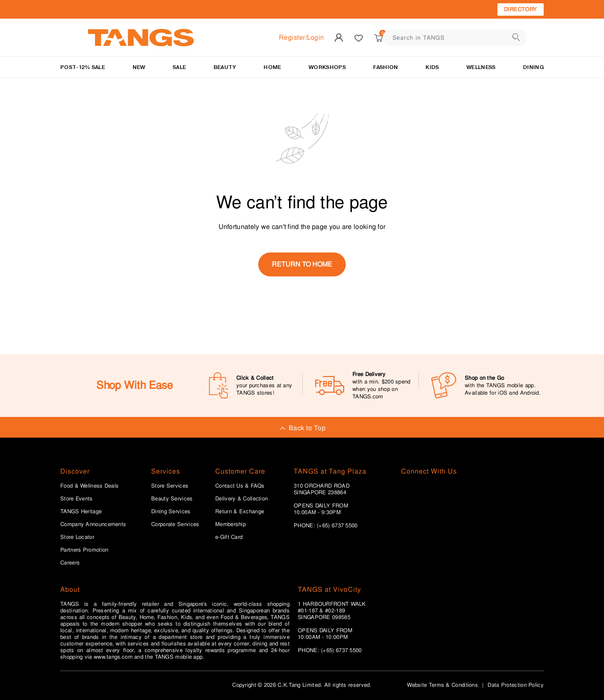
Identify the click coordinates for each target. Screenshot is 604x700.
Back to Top (302, 428)
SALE (179, 67)
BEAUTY (225, 67)
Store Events (77, 499)
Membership (231, 524)
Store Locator (77, 537)
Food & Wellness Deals (89, 486)
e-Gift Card (229, 537)
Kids (432, 67)
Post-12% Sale (83, 67)
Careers (70, 563)
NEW (139, 67)
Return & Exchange (240, 512)
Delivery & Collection (241, 499)
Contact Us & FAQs (240, 486)
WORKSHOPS (327, 67)
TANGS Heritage (81, 512)
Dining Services (171, 512)
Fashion (385, 67)
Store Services (170, 486)
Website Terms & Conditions (442, 685)
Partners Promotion (84, 550)
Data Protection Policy (516, 685)
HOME (272, 67)
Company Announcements (93, 524)
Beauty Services (172, 499)
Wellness (481, 67)
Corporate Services (175, 524)
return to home (302, 264)
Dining (533, 67)
